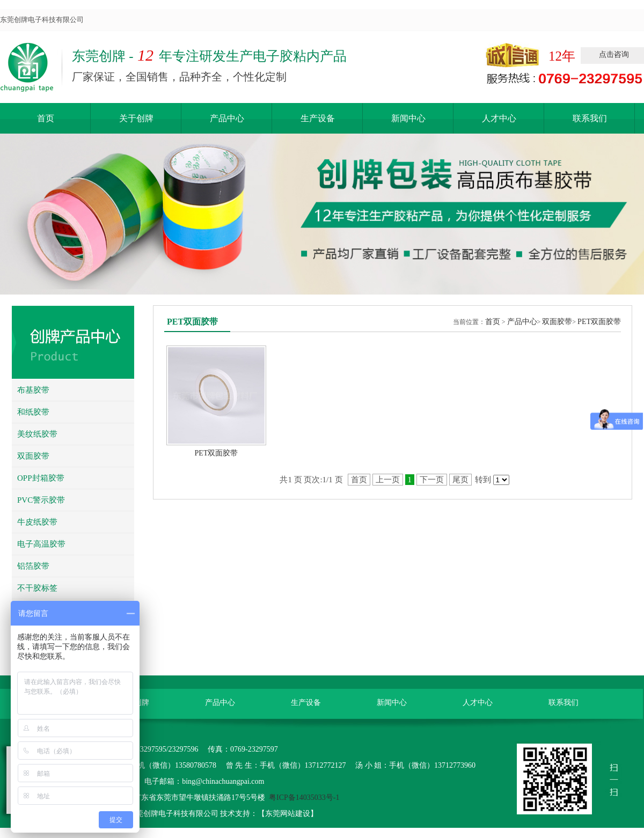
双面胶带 (557, 322)
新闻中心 (408, 118)
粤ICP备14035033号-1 (304, 797)
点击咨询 (614, 54)
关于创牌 (136, 118)
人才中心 (499, 118)
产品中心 (227, 118)
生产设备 (318, 118)
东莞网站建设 (288, 814)
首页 (46, 118)
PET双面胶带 (599, 322)
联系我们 (590, 118)
